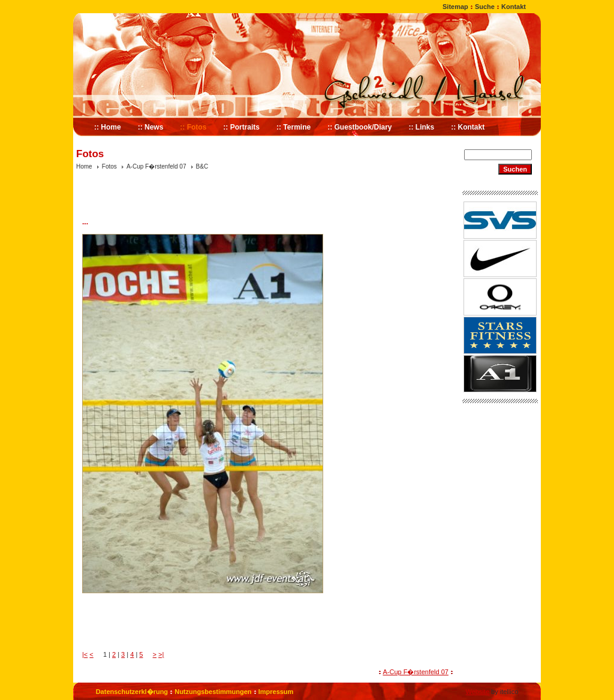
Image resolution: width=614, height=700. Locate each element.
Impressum (276, 692)
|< (85, 654)
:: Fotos (193, 127)
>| (161, 654)
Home (84, 166)
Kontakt (514, 7)
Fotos (109, 166)
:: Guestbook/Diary (359, 127)
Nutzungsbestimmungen (213, 692)
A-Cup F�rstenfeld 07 (156, 166)
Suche (485, 7)
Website (477, 692)
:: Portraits (241, 127)
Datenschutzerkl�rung (132, 692)
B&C (202, 166)
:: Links (422, 127)
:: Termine (294, 127)
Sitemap (455, 7)
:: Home (108, 127)
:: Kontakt (468, 127)
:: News (151, 127)
